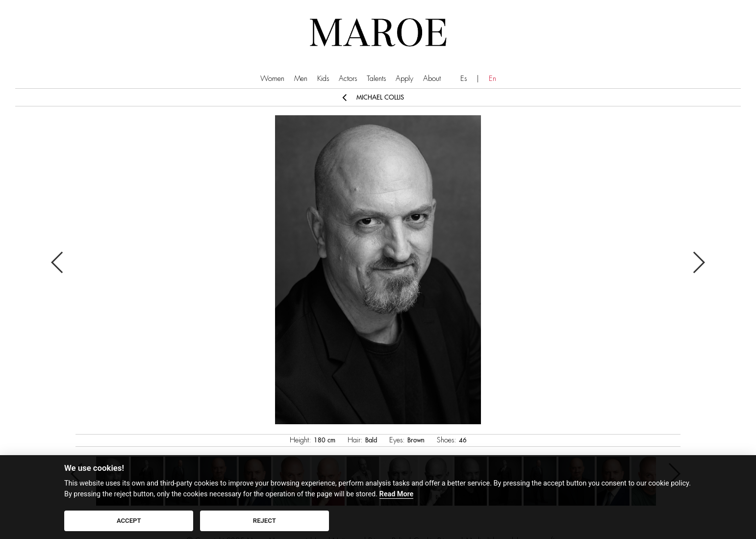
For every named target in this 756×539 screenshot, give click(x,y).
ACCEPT (129, 521)
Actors (348, 79)
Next (698, 262)
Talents (376, 79)
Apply (404, 79)
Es (464, 79)
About (432, 79)
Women (272, 79)
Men (301, 79)
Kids (323, 79)
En (492, 79)
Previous (58, 262)
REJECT (265, 521)
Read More (397, 494)
